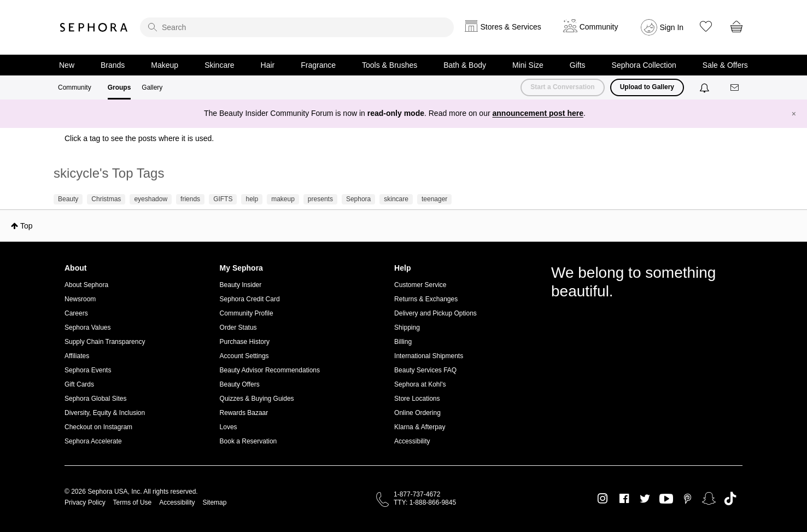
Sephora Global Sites (95, 399)
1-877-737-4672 (417, 494)
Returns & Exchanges (426, 299)
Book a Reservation (248, 441)
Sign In (672, 27)
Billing (403, 342)
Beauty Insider (241, 285)
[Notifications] (706, 87)
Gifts (578, 65)
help (252, 199)
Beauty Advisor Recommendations (270, 370)
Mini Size (528, 65)
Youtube (666, 499)
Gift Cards (79, 384)
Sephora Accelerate (93, 441)
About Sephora (86, 285)
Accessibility (412, 441)
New (67, 65)
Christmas (106, 199)
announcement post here (538, 113)
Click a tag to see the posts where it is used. (139, 138)
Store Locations (417, 399)
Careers (76, 313)
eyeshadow (151, 199)
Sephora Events (88, 370)
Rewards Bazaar (244, 413)
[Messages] (735, 88)
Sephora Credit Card (250, 299)
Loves (229, 427)
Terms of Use (133, 502)
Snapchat (709, 499)
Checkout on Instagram (98, 427)
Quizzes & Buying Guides (257, 399)
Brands (113, 65)
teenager (434, 199)
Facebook (624, 499)
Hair (268, 65)
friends (190, 199)
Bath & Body (465, 65)
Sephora (94, 27)
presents (320, 199)
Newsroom (80, 299)
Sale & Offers (725, 65)
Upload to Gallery (647, 87)
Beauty (68, 199)
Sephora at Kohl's (420, 384)
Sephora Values (88, 328)
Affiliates (77, 356)
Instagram (603, 499)
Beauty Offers (240, 384)
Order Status (238, 328)
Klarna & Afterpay (420, 427)
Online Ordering (417, 413)
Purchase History (245, 342)
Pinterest (688, 499)
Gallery (152, 87)
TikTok (730, 499)
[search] (297, 27)
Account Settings (244, 356)
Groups (119, 87)
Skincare (219, 65)
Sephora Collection (644, 65)
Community (75, 87)
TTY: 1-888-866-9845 (425, 502)
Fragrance (318, 65)
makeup (283, 199)
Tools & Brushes (390, 65)
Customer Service (420, 285)
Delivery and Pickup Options (435, 313)
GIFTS (223, 199)
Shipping (407, 328)
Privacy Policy (85, 502)
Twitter (645, 499)
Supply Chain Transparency (105, 342)
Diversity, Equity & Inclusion (105, 413)
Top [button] (27, 226)
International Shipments (429, 356)
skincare (396, 199)
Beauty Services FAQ (425, 370)
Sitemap (214, 502)
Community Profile (247, 313)
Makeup (165, 65)
